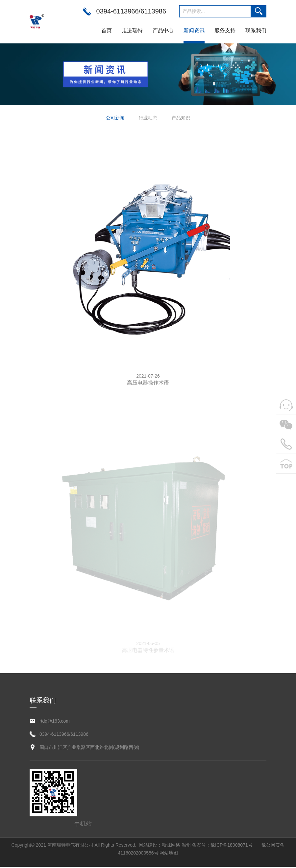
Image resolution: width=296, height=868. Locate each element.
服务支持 (225, 30)
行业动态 (148, 118)
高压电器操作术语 (148, 383)
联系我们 (256, 30)
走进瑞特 (132, 30)
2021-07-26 (148, 376)
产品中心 (163, 30)
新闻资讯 (194, 30)
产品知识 (181, 118)
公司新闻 (115, 118)
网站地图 (169, 854)
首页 (107, 30)
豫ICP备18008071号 (232, 846)
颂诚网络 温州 (176, 846)
